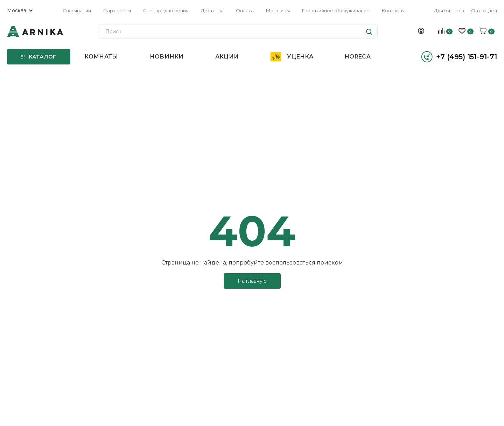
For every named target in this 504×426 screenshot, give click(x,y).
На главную (252, 281)
